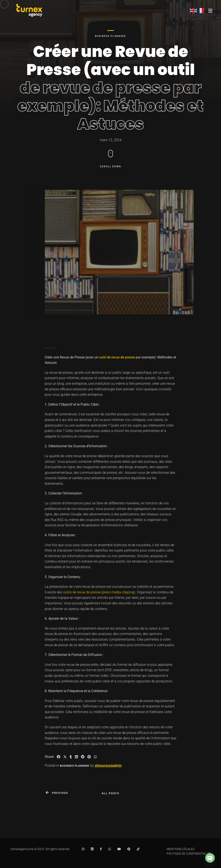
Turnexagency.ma (22, 849)
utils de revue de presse (83, 592)
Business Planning (110, 36)
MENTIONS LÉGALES (181, 849)
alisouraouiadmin (108, 766)
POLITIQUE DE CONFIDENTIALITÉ (189, 854)
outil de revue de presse (117, 357)
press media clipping (118, 592)
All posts (110, 793)
